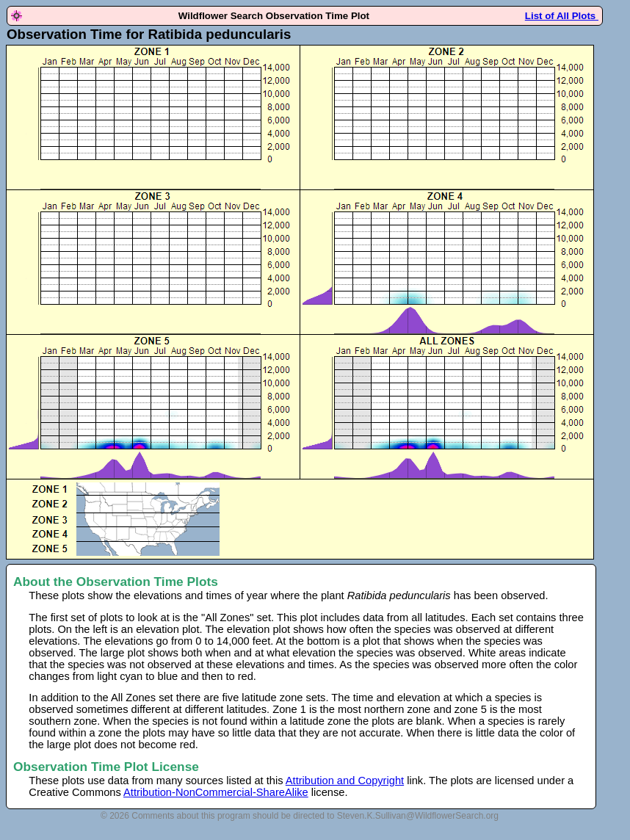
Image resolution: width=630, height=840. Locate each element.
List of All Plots (562, 16)
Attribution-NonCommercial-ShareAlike (216, 792)
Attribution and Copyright (345, 781)
